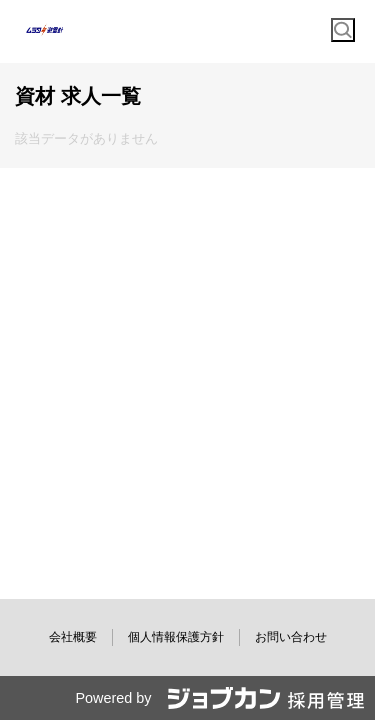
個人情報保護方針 (176, 637)
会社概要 (73, 637)
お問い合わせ (291, 637)
